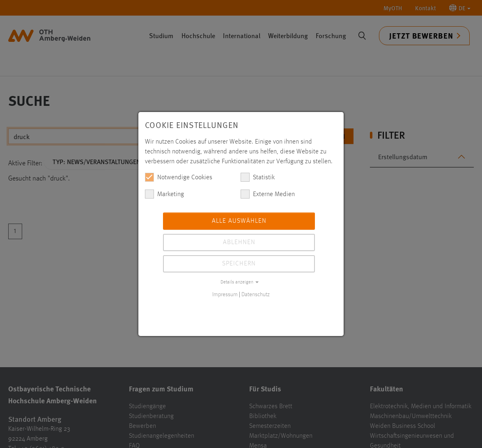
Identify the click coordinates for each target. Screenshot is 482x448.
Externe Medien (268, 194)
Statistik (258, 177)
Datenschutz (256, 295)
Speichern (239, 264)
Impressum (225, 295)
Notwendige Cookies (179, 177)
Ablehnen (239, 242)
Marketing (164, 194)
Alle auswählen (239, 221)
